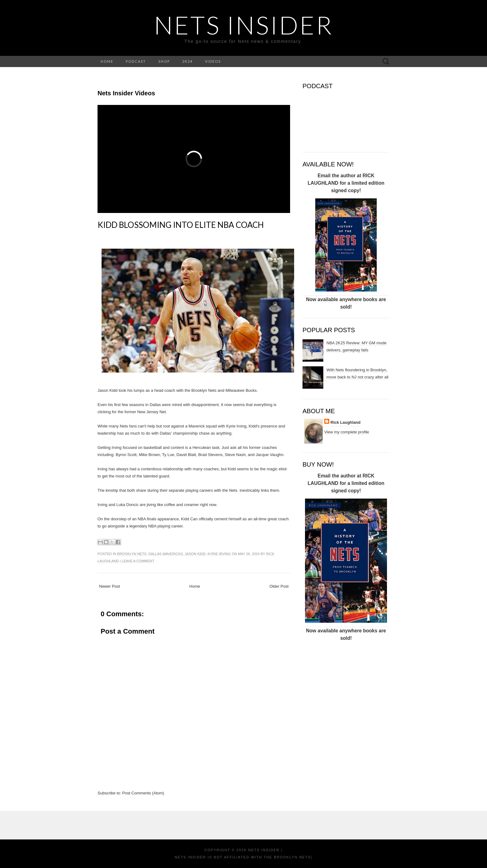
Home (195, 586)
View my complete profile (347, 432)
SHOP (164, 61)
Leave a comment (138, 561)
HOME (107, 61)
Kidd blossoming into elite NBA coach (181, 225)
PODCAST (136, 61)
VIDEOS (213, 61)
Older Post (279, 586)
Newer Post (109, 586)
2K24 (187, 61)
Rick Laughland (346, 422)
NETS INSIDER (244, 25)
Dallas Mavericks (166, 554)
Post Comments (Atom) (143, 793)
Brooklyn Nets (132, 554)
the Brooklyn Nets (287, 857)
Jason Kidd (195, 554)
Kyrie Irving (219, 554)
